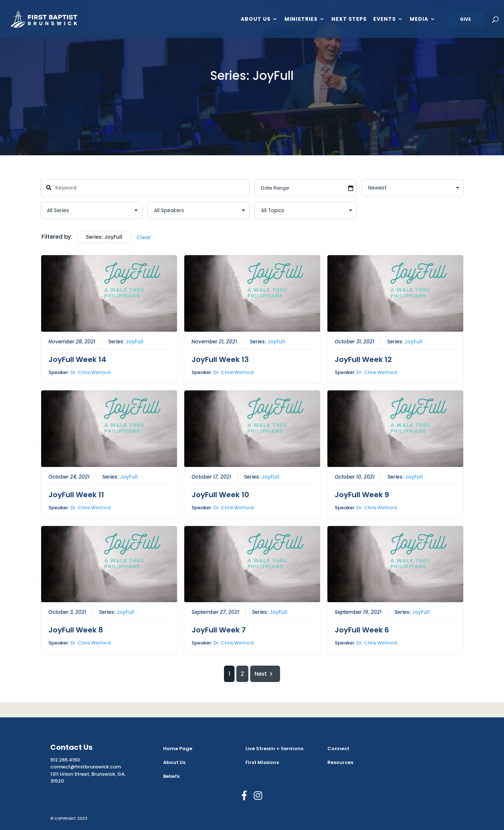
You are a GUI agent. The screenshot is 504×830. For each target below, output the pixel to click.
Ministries (301, 20)
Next (265, 674)
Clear (144, 237)
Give (465, 19)
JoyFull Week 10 (220, 495)
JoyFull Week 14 (77, 359)
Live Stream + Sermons (274, 749)
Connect (338, 749)
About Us (256, 20)
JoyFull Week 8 (75, 630)
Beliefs (171, 776)
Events (385, 20)
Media (419, 20)
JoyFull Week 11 (76, 495)
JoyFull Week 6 (361, 630)
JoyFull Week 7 (218, 630)
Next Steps (349, 20)
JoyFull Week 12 (363, 359)
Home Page (178, 749)
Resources (340, 762)
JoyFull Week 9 (361, 495)
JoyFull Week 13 (220, 359)
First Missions (262, 762)
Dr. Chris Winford (90, 372)
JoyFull (134, 342)
